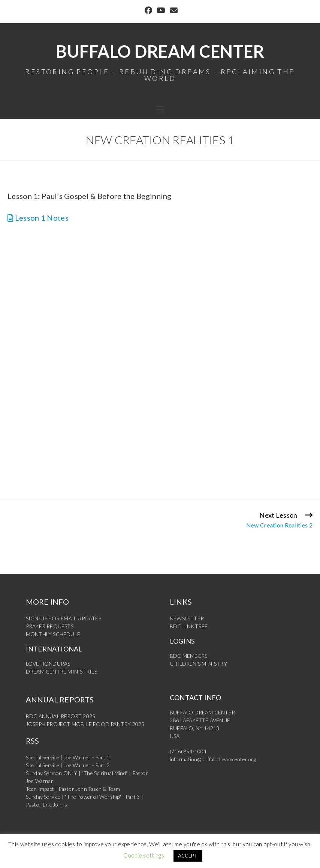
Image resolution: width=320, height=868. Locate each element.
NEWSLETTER (187, 618)
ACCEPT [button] (188, 856)
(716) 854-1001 (188, 751)
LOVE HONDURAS (48, 664)
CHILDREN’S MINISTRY (198, 664)
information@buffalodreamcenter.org (213, 759)
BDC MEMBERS (188, 656)
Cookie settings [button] (144, 855)
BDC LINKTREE (189, 626)
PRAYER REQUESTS (50, 626)
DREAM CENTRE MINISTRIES (62, 672)
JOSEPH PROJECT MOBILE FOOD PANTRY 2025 (85, 724)
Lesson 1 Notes (38, 218)
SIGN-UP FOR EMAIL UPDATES (64, 618)
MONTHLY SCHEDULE (53, 634)
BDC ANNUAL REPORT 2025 (61, 716)
